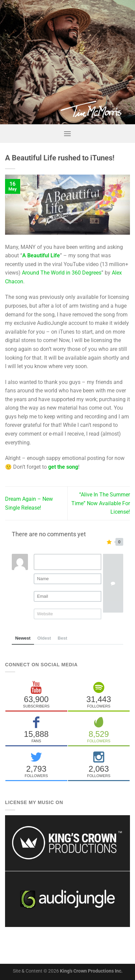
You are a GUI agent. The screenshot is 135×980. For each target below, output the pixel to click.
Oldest (44, 638)
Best (62, 638)
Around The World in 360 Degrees (62, 273)
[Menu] (67, 134)
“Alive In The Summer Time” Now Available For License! (101, 503)
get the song (63, 467)
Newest (23, 638)
